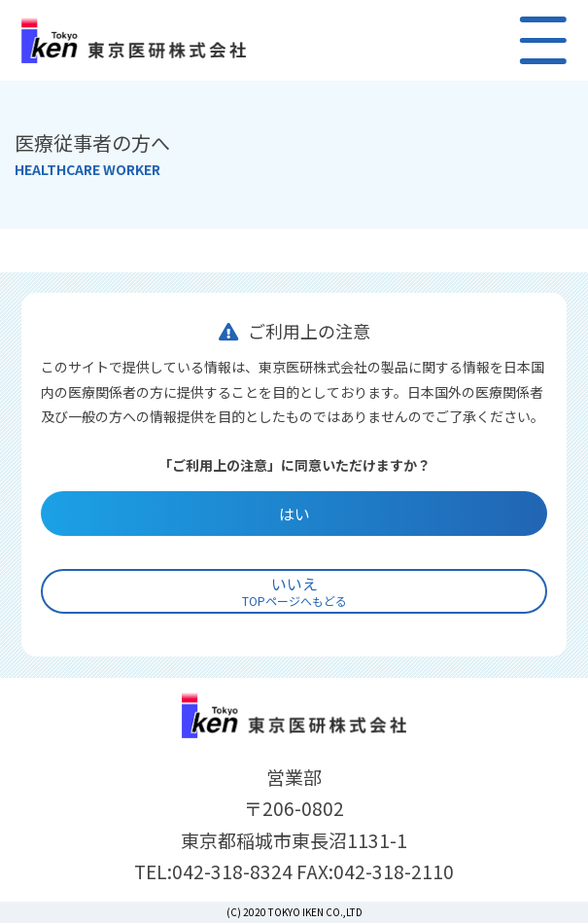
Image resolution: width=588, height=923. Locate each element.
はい (294, 514)
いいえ (294, 590)
